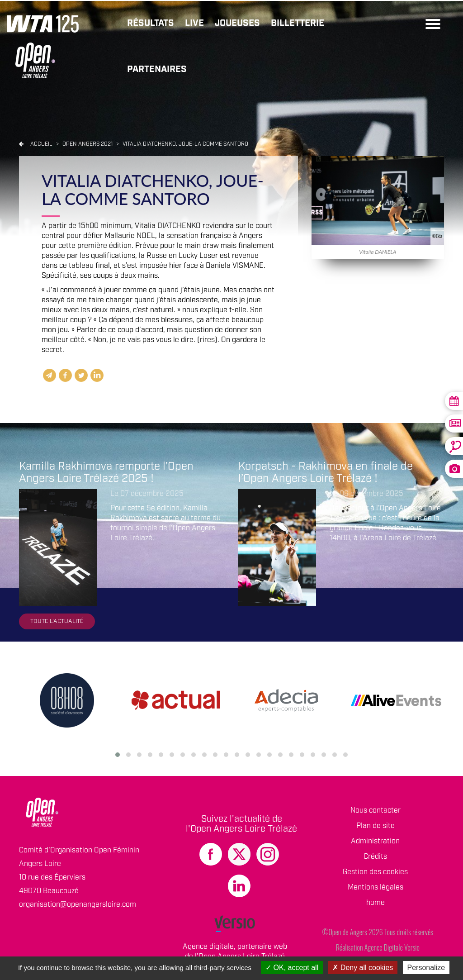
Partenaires (157, 69)
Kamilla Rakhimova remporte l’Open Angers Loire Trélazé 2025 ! (106, 472)
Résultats (151, 23)
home (376, 903)
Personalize (426, 968)
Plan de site (376, 826)
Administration (375, 841)
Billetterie (298, 23)
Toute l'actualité (57, 621)
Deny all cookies (363, 968)
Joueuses (237, 23)
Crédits (375, 857)
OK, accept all (292, 968)
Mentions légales (376, 887)
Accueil (41, 144)
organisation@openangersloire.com (78, 905)
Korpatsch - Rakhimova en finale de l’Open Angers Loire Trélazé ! (326, 472)
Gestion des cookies (375, 872)
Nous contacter (376, 811)
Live (194, 23)
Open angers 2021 (88, 144)
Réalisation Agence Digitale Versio (378, 947)
